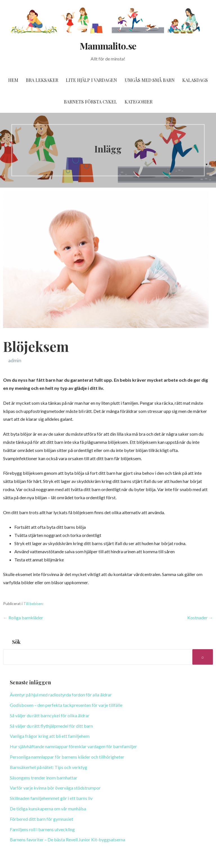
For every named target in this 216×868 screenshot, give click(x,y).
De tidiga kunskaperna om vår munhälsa (48, 809)
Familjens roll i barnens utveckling (42, 829)
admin (15, 360)
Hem (13, 80)
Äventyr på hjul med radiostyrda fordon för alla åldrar (61, 695)
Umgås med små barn (150, 80)
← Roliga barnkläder (23, 618)
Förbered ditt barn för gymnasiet (41, 819)
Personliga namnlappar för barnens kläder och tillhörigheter (67, 757)
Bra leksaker (42, 80)
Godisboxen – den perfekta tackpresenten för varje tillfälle (66, 705)
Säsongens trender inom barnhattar (44, 778)
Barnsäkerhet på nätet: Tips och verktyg (49, 767)
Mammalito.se (108, 46)
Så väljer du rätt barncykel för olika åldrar (50, 715)
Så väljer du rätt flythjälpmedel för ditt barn (51, 726)
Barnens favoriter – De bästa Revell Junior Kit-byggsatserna (67, 839)
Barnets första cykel (90, 102)
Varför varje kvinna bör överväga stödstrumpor (55, 788)
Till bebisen (33, 604)
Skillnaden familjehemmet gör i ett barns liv (51, 798)
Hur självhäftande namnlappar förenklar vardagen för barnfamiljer (73, 746)
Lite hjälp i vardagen (91, 80)
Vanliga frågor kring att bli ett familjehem (50, 736)
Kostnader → (200, 618)
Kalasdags (195, 80)
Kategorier (139, 102)
